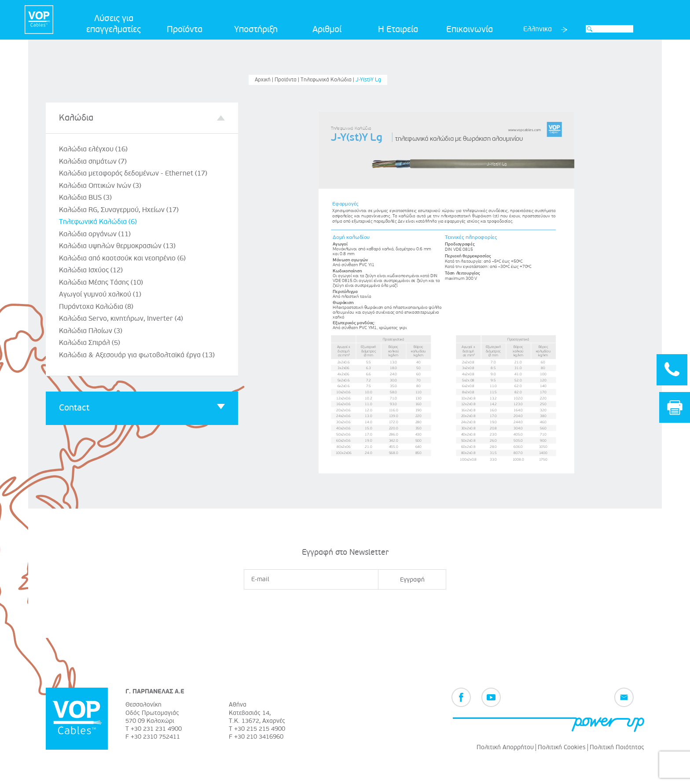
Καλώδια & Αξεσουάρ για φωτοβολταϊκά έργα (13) (137, 355)
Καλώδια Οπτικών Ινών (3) (100, 186)
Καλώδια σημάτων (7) (93, 161)
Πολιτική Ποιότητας (617, 747)
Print (675, 408)
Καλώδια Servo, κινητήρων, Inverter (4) (121, 319)
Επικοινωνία (470, 29)
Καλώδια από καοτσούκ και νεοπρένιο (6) (122, 258)
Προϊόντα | (288, 80)
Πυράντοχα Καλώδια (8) (96, 307)
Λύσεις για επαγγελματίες (114, 24)
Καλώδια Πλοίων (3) (91, 331)
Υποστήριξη (256, 29)
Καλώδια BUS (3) (85, 198)
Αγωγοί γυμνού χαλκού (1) (100, 294)
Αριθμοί (327, 29)
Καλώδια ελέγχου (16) (93, 149)
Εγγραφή (412, 580)
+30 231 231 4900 (156, 729)
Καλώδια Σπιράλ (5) (90, 343)
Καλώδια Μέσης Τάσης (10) (101, 282)
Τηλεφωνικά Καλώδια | (328, 80)
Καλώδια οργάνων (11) (95, 234)
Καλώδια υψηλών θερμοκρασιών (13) (117, 246)
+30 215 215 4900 (260, 729)
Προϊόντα (185, 29)
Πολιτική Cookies (562, 747)
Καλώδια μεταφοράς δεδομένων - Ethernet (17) (133, 173)
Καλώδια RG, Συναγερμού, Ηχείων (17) (119, 210)
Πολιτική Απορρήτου (505, 747)
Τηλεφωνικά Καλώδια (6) (98, 222)
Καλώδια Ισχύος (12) (91, 270)
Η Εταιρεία (398, 29)
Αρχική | (265, 80)
